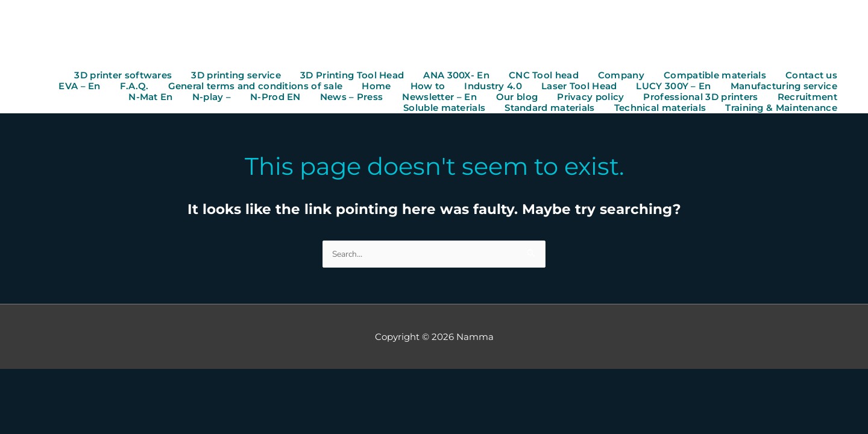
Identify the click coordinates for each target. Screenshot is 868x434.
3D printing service (236, 77)
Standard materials (549, 110)
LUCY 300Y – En (673, 88)
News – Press (352, 99)
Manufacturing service (784, 88)
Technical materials (660, 110)
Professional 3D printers (700, 99)
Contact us (811, 77)
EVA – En (79, 88)
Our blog (517, 99)
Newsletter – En (439, 99)
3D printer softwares (123, 77)
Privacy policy (590, 99)
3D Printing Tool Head (352, 77)
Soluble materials (444, 110)
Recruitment (807, 99)
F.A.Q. (134, 88)
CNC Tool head (544, 77)
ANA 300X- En (456, 77)
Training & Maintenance (781, 110)
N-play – (212, 99)
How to (428, 88)
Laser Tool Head (579, 88)
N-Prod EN (275, 99)
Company (621, 77)
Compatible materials (715, 77)
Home (376, 88)
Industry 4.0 (493, 88)
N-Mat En (150, 99)
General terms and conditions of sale (256, 88)
